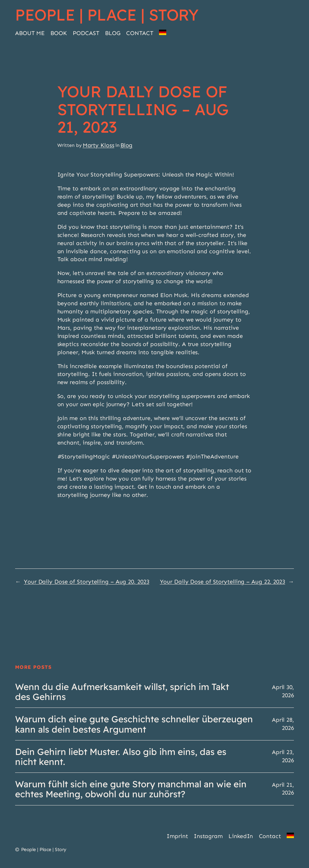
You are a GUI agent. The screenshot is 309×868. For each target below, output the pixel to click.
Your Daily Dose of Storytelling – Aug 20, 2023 (86, 582)
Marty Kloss (99, 145)
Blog (127, 145)
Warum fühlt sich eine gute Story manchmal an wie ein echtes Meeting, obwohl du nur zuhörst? (131, 789)
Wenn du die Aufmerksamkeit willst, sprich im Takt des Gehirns (122, 691)
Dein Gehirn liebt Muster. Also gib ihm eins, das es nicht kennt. (121, 756)
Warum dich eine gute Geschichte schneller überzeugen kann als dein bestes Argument (134, 724)
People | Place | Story (107, 15)
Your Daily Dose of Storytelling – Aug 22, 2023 (223, 582)
